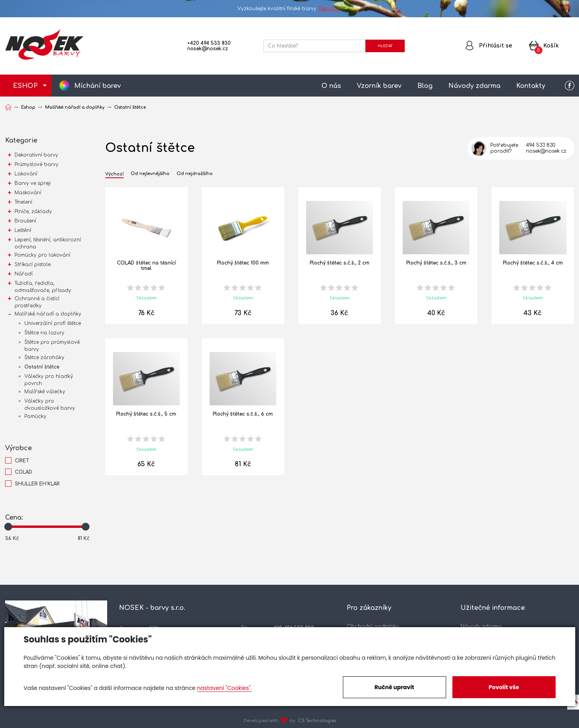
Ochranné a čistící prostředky (37, 302)
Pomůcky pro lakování (42, 255)
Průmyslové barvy (37, 164)
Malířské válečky (45, 392)
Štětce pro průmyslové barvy (52, 346)
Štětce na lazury (44, 333)
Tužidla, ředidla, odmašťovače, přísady (43, 287)
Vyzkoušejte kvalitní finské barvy (289, 9)
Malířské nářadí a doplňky (48, 314)
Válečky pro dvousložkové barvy (50, 405)
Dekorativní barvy (36, 155)
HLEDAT (385, 46)
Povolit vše (504, 687)
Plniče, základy (33, 212)
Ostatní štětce (42, 367)
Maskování (28, 193)
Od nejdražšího (195, 174)
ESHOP (25, 86)
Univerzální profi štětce (53, 323)
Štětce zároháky (44, 358)
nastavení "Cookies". (224, 688)
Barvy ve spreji (33, 183)
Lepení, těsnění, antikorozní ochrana (48, 243)
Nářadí (24, 274)
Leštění (23, 230)
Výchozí (114, 174)
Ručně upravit (394, 687)
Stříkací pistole (33, 265)
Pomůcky (35, 416)
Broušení (25, 221)
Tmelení (23, 202)
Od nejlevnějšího (150, 174)
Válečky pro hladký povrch (49, 380)
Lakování (26, 174)
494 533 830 (541, 145)
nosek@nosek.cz (208, 49)
